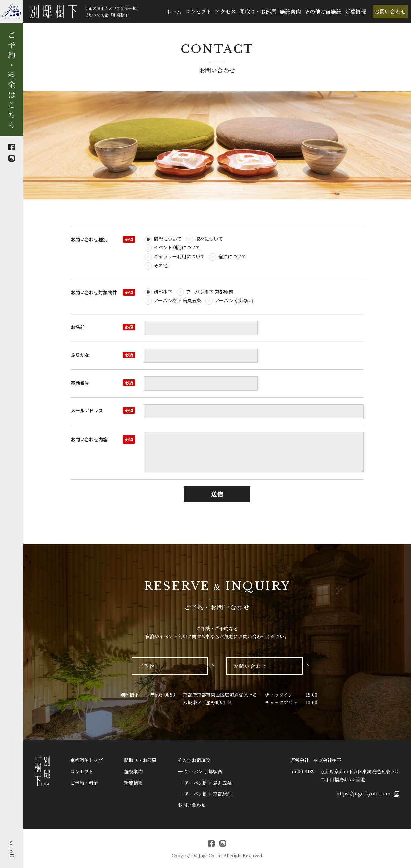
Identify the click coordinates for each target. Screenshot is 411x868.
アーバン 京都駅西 (203, 771)
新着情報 (355, 11)
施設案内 (290, 11)
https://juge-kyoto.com (368, 793)
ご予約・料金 (84, 783)
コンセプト (198, 11)
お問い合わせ (390, 11)
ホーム (174, 11)
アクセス (225, 11)
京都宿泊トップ (87, 760)
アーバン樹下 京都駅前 (208, 794)
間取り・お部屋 (258, 11)
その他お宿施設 (323, 11)
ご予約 (147, 666)
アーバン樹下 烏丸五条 (208, 783)
